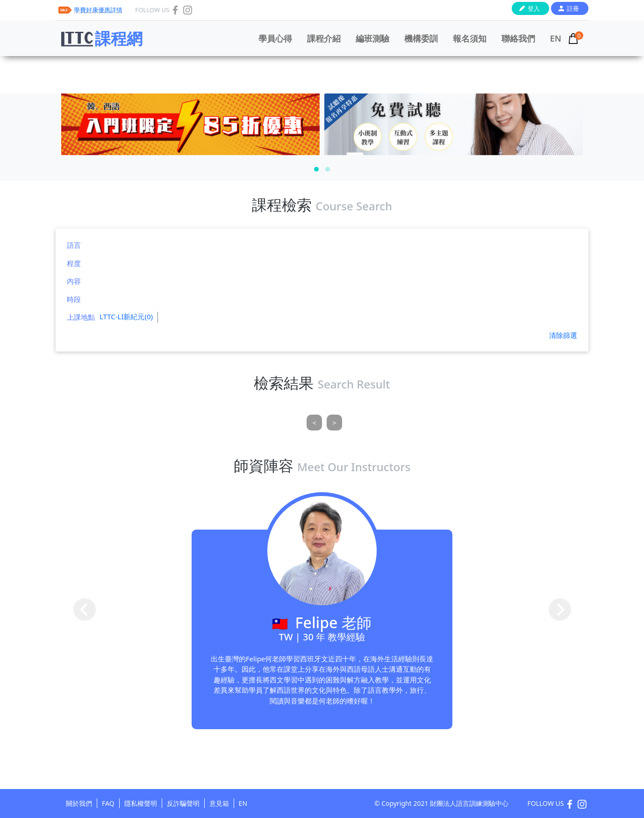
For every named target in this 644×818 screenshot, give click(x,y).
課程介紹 (324, 38)
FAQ (108, 803)
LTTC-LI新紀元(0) (126, 316)
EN (556, 38)
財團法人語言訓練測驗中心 (469, 803)
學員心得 (275, 38)
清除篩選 (563, 335)
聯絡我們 (518, 38)
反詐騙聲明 (183, 803)
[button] (316, 169)
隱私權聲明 (141, 803)
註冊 (573, 8)
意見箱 (219, 803)
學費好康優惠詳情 (98, 10)
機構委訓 (421, 38)
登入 (534, 8)
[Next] (334, 423)
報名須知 (470, 38)
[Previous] (314, 423)
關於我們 (79, 803)
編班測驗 (372, 38)
